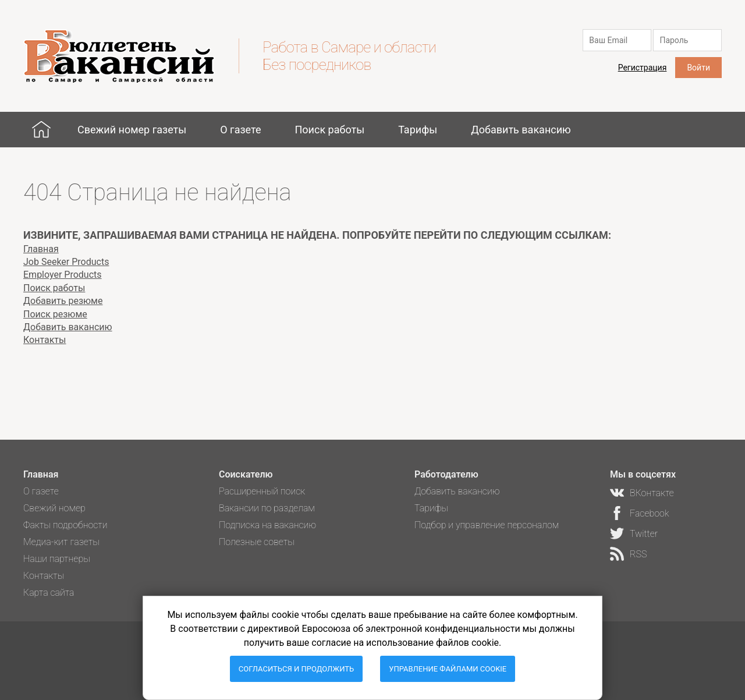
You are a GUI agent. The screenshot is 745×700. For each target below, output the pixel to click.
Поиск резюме (55, 314)
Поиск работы (329, 130)
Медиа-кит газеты (61, 542)
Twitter (644, 534)
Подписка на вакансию (267, 525)
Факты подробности (65, 525)
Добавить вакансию (521, 130)
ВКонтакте (652, 493)
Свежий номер (54, 508)
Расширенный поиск (262, 491)
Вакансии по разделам (267, 508)
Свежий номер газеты (132, 130)
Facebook (649, 513)
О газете (240, 130)
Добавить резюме (63, 301)
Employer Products (63, 275)
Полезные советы (257, 542)
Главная (41, 129)
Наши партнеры (57, 559)
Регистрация (643, 68)
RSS (638, 554)
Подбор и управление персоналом (487, 525)
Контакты (45, 340)
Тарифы (418, 130)
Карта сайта (49, 593)
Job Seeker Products (66, 262)
